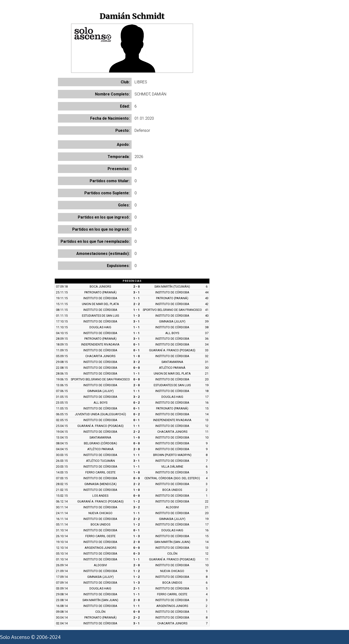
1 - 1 (136, 298)
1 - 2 (136, 501)
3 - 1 (136, 292)
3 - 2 (136, 362)
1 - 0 (136, 356)
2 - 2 (136, 304)
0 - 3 (136, 554)
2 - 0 (136, 287)
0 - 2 (136, 403)
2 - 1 (136, 588)
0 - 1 (136, 344)
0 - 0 (136, 368)
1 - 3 (136, 316)
